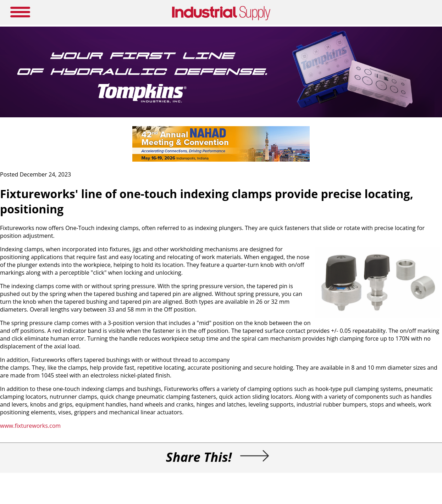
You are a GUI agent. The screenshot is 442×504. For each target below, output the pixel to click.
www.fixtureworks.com (30, 426)
